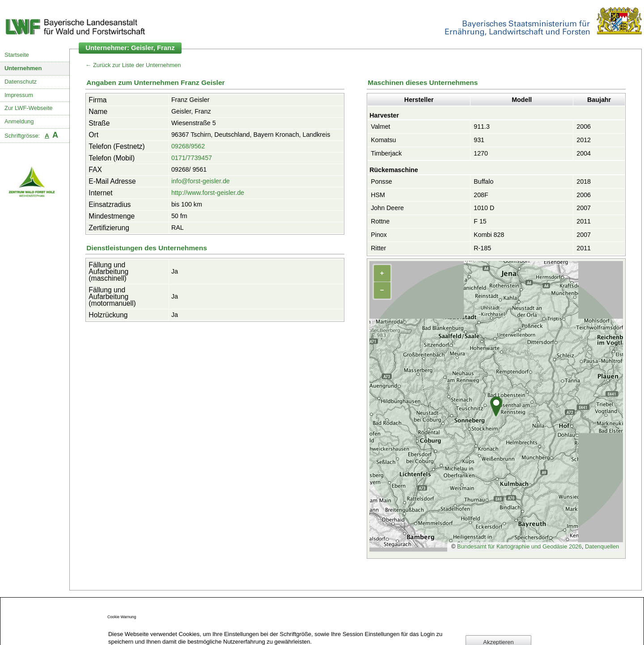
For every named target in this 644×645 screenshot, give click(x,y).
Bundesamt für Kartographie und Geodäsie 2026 (519, 546)
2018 (584, 181)
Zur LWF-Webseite (28, 108)
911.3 (482, 126)
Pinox (379, 235)
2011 (584, 221)
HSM (378, 195)
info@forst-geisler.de (201, 181)
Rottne (380, 221)
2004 (584, 153)
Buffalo (483, 181)
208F (481, 195)
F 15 (480, 221)
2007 (584, 208)
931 (479, 140)
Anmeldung (19, 121)
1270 (481, 153)
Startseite (17, 55)
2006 (584, 126)
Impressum (19, 95)
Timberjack (386, 153)
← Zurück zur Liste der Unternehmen (133, 65)
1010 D (484, 208)
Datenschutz (21, 82)
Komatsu (383, 140)
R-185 (482, 248)
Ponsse (381, 181)
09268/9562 (188, 146)
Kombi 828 (489, 235)
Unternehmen (23, 68)
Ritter (378, 248)
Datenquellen (602, 546)
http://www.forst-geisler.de (208, 193)
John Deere (387, 208)
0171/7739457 (192, 158)
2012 (584, 140)
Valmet (380, 126)
